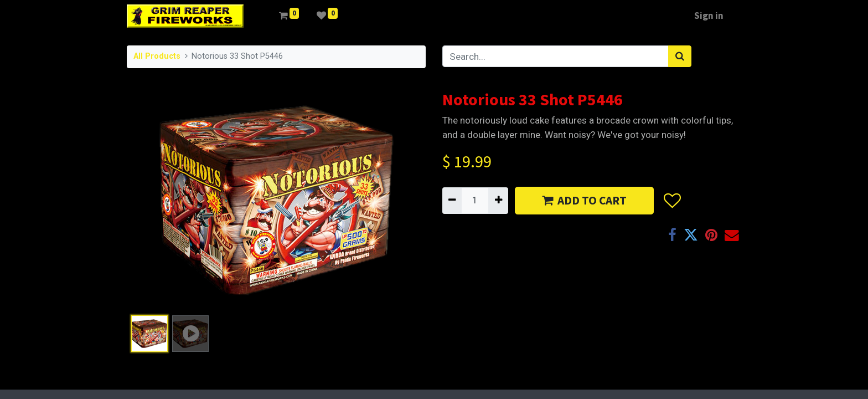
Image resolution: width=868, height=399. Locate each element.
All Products (157, 56)
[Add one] (498, 201)
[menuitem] (261, 16)
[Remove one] (452, 201)
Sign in (709, 16)
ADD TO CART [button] (584, 200)
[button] (672, 201)
